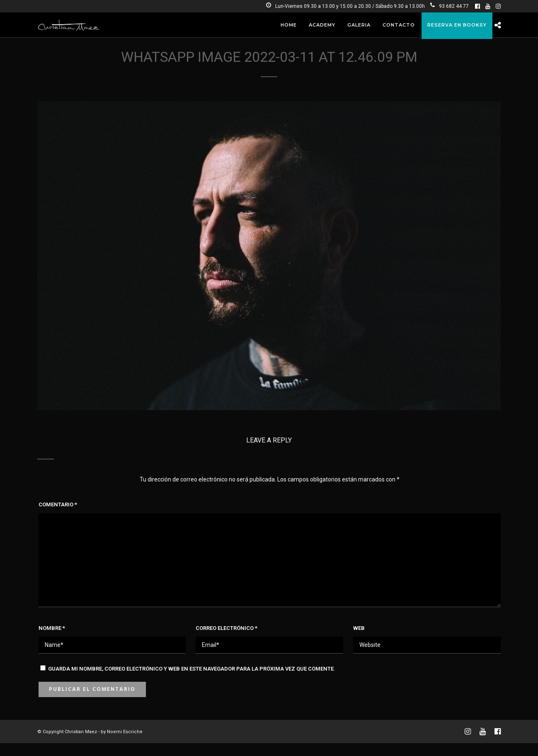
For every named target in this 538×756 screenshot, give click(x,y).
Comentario (58, 504)
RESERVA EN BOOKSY (457, 25)
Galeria (359, 25)
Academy (322, 25)
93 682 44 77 (450, 6)
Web (359, 628)
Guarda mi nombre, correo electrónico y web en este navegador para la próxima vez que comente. (192, 669)
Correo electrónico (227, 628)
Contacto (399, 25)
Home (289, 25)
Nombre (52, 628)
